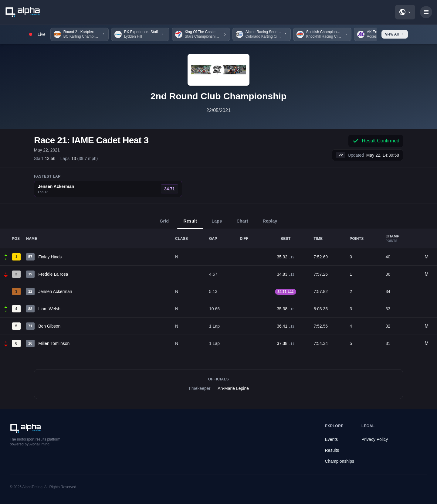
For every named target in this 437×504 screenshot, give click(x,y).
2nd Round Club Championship (218, 96)
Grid (164, 224)
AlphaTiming (32, 487)
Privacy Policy (375, 439)
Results (332, 450)
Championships (340, 461)
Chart (242, 224)
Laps (217, 224)
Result (190, 224)
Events (332, 439)
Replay (270, 224)
